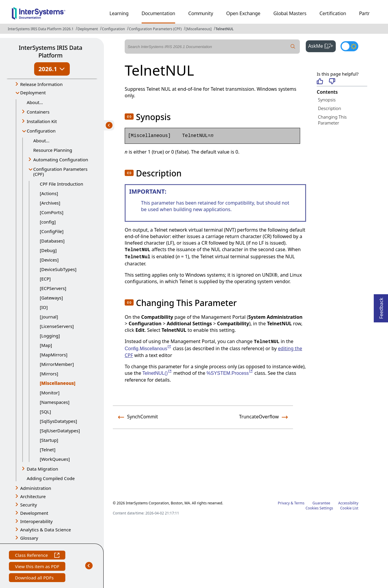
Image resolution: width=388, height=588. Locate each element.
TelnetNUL (225, 29)
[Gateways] (51, 298)
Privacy (284, 503)
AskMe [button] (322, 45)
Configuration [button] (41, 131)
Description (330, 108)
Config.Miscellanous (148, 349)
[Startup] (49, 440)
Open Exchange (243, 13)
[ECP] (45, 279)
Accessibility (348, 503)
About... (35, 102)
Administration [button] (36, 488)
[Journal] (49, 317)
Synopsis (327, 100)
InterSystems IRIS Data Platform (50, 51)
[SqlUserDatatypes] (60, 431)
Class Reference (37, 556)
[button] (129, 117)
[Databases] (52, 241)
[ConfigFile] (52, 231)
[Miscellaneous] (199, 29)
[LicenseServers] (57, 326)
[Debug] (48, 250)
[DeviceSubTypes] (58, 269)
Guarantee (322, 503)
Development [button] (34, 513)
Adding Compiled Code (51, 478)
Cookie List (349, 508)
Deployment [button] (33, 93)
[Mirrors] (49, 374)
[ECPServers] (53, 288)
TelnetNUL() (157, 373)
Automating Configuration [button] (61, 160)
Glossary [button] (29, 538)
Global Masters (290, 13)
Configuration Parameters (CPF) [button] (60, 172)
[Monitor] (50, 393)
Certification (333, 13)
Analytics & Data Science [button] (46, 530)
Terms (299, 503)
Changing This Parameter (332, 120)
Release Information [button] (41, 84)
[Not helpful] (332, 82)
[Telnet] (48, 450)
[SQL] (45, 412)
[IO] (44, 307)
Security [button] (28, 505)
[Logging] (50, 336)
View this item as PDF (37, 567)
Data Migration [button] (42, 469)
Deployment (88, 29)
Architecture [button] (33, 496)
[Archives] (50, 203)
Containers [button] (38, 112)
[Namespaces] (55, 402)
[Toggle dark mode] (349, 46)
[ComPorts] (52, 212)
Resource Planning (53, 150)
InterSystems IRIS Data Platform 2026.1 (41, 29)
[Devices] (49, 260)
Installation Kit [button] (42, 121)
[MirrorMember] (57, 364)
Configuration (113, 29)
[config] (48, 222)
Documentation (158, 13)
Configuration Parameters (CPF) (155, 29)
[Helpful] (320, 82)
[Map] (46, 345)
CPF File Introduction (61, 184)
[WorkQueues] (55, 459)
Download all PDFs (35, 578)
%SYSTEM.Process (230, 373)
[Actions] (49, 193)
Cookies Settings (319, 508)
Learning (119, 13)
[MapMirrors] (54, 355)
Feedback (381, 306)
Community (201, 13)
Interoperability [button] (36, 521)
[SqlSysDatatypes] (58, 421)
